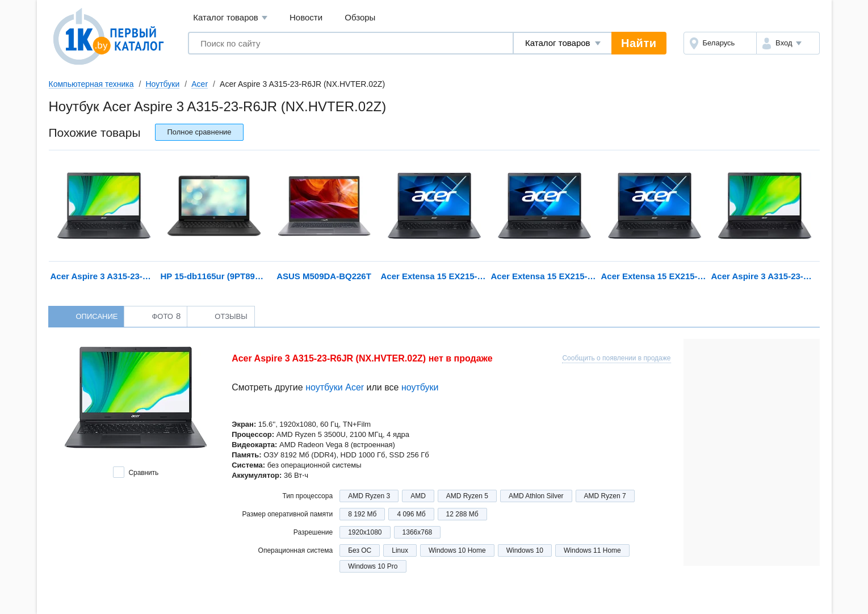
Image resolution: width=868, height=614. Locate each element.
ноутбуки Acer (335, 387)
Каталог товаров (230, 18)
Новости (306, 17)
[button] (788, 43)
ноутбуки (420, 387)
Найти (639, 43)
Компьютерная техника (91, 84)
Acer (200, 84)
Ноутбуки (162, 84)
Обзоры (360, 17)
